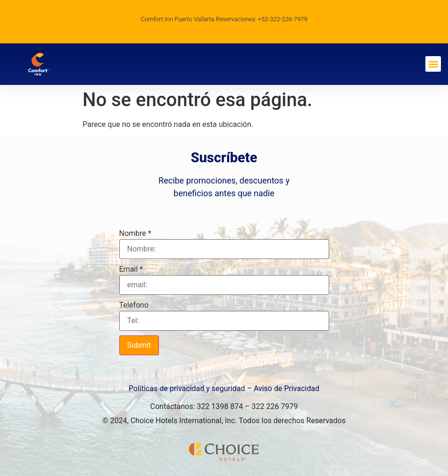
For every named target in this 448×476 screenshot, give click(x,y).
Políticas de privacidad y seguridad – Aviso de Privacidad (224, 388)
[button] (433, 64)
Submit (139, 345)
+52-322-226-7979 (283, 19)
